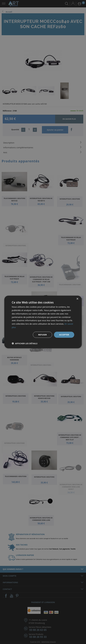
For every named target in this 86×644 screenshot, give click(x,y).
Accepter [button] (64, 335)
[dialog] (43, 322)
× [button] (77, 299)
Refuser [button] (43, 335)
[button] (25, 343)
